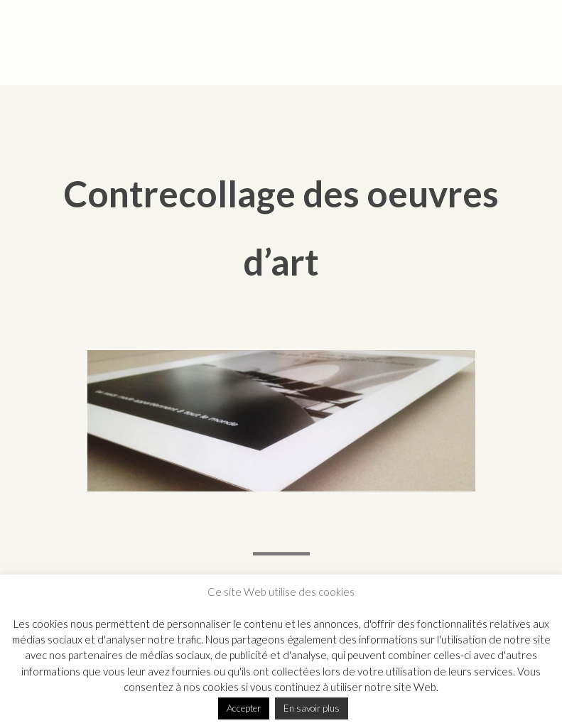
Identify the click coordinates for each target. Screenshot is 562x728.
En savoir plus (312, 708)
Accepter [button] (244, 708)
